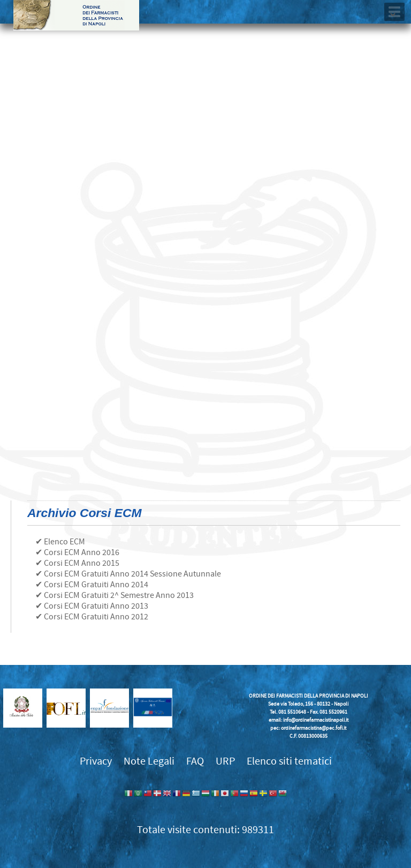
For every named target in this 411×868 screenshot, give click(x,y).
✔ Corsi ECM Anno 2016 (77, 552)
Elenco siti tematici (289, 761)
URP (225, 761)
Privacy (96, 761)
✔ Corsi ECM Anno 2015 (77, 563)
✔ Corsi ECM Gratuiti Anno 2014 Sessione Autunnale (128, 574)
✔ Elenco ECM (60, 542)
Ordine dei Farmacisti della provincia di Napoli (76, 15)
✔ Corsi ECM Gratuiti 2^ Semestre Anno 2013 (115, 595)
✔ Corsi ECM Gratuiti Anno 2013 (92, 606)
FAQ (195, 761)
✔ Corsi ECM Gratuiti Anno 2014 (92, 585)
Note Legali (149, 761)
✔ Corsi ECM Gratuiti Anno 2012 (92, 617)
